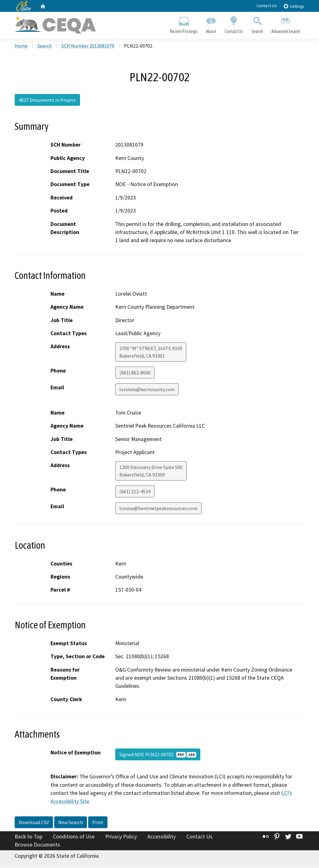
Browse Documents (37, 845)
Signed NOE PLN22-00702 (158, 755)
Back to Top (29, 837)
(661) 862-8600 (135, 373)
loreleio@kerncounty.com (147, 390)
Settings (294, 6)
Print (98, 823)
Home (21, 46)
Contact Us (267, 6)
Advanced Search (286, 24)
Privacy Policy (121, 837)
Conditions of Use (74, 837)
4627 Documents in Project (47, 101)
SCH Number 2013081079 (88, 46)
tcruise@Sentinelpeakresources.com (158, 509)
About (211, 24)
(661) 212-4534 (135, 492)
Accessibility (162, 837)
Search (257, 24)
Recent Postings (184, 24)
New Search (71, 823)
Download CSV (34, 823)
